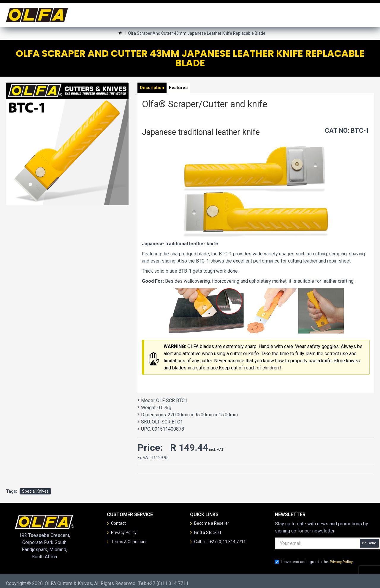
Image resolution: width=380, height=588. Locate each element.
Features (185, 89)
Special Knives (35, 486)
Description (154, 89)
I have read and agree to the (314, 557)
